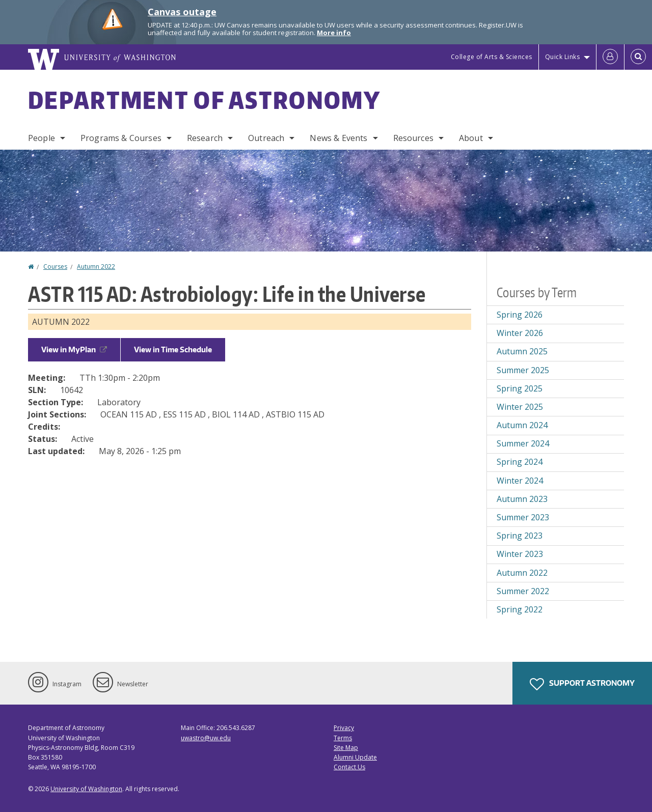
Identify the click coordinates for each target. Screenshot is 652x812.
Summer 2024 (523, 443)
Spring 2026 (520, 315)
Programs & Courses (121, 138)
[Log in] (610, 57)
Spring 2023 (520, 536)
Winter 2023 (520, 554)
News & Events (338, 138)
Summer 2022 (523, 591)
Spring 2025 (520, 388)
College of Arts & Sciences (492, 57)
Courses (55, 267)
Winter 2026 (520, 333)
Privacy (344, 728)
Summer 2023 (523, 517)
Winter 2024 (520, 481)
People (42, 138)
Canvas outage (182, 12)
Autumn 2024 (522, 425)
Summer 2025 (523, 370)
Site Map (346, 748)
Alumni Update (355, 757)
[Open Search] (638, 57)
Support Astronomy (582, 684)
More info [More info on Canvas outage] (334, 33)
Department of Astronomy (204, 100)
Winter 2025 (520, 407)
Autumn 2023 (522, 499)
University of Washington (86, 789)
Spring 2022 (520, 609)
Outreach (266, 138)
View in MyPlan (74, 349)
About (471, 138)
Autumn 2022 (96, 267)
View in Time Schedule (173, 349)
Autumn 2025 (522, 351)
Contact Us (349, 767)
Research (205, 138)
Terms (343, 738)
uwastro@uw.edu (206, 738)
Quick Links (563, 57)
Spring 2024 (520, 462)
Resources (413, 138)
